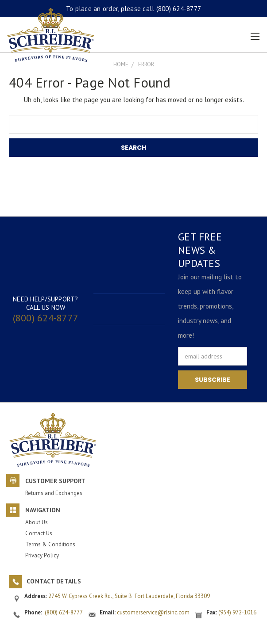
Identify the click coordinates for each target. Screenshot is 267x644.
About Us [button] (37, 522)
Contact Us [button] (39, 533)
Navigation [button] (43, 510)
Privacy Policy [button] (42, 555)
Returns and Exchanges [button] (54, 493)
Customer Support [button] (55, 481)
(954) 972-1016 (237, 612)
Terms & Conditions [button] (50, 544)
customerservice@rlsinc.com (153, 612)
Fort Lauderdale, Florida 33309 (172, 596)
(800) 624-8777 (179, 9)
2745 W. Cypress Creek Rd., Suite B (91, 596)
